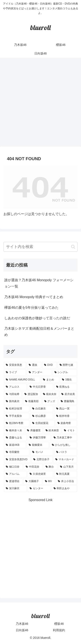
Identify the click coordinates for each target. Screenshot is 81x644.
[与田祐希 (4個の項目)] (13, 394)
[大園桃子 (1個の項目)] (33, 481)
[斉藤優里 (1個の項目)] (34, 431)
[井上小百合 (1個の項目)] (67, 481)
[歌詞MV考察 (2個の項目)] (17, 423)
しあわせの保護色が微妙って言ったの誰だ (37, 318)
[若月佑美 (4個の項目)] (68, 394)
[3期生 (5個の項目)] (69, 380)
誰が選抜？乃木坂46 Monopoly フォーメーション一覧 (39, 283)
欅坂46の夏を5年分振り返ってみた (31, 308)
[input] (40, 247)
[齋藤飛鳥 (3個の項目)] (68, 401)
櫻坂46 (59, 624)
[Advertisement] (40, 103)
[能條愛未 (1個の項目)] (38, 445)
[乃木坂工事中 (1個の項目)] (64, 438)
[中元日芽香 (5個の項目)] (40, 387)
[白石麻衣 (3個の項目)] (42, 409)
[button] (73, 247)
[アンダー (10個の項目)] (39, 372)
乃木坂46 (22, 624)
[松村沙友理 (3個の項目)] (17, 409)
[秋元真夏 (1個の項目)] (66, 474)
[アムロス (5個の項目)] (15, 387)
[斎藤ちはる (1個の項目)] (15, 438)
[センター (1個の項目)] (39, 489)
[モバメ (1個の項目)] (42, 452)
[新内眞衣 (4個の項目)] (13, 401)
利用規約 (59, 630)
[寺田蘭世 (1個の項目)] (17, 452)
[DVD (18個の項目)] (49, 365)
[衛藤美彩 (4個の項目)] (32, 401)
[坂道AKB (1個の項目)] (15, 445)
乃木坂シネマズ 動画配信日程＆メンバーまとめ (39, 332)
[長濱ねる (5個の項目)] (66, 387)
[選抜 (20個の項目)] (34, 365)
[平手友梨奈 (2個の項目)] (17, 416)
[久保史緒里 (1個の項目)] (40, 474)
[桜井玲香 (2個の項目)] (66, 416)
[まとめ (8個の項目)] (50, 380)
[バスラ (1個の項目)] (66, 452)
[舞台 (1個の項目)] (51, 467)
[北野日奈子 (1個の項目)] (42, 460)
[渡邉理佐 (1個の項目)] (13, 481)
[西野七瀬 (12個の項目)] (67, 365)
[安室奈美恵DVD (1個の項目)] (17, 460)
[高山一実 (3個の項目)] (66, 409)
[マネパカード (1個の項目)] (65, 460)
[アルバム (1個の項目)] (15, 474)
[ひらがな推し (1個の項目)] (64, 445)
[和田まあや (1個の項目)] (64, 489)
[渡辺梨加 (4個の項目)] (31, 394)
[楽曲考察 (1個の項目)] (66, 423)
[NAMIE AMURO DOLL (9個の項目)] (22, 380)
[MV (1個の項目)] (49, 481)
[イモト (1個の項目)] (70, 431)
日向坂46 (22, 630)
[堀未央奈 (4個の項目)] (50, 394)
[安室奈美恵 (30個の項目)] (15, 365)
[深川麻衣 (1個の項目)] (15, 489)
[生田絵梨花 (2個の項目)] (42, 423)
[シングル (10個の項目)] (65, 372)
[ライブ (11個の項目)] (15, 372)
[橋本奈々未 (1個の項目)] (14, 431)
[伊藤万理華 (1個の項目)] (39, 438)
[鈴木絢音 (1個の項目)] (52, 431)
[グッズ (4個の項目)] (50, 401)
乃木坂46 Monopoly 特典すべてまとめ (34, 297)
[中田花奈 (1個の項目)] (33, 467)
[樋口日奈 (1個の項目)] (13, 467)
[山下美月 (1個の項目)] (68, 467)
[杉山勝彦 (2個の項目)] (42, 416)
